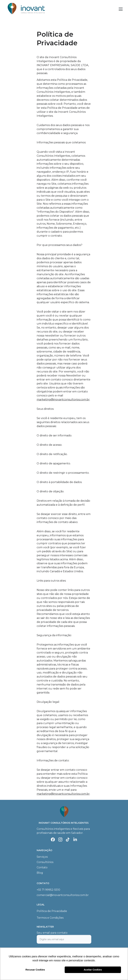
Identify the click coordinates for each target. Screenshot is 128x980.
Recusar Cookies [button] (35, 970)
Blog (40, 873)
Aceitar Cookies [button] (93, 970)
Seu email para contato (52, 935)
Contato (42, 868)
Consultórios (45, 862)
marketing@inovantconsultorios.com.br (63, 400)
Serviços (42, 857)
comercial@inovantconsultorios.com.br (63, 895)
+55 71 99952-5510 (48, 890)
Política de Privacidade (52, 911)
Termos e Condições (50, 918)
